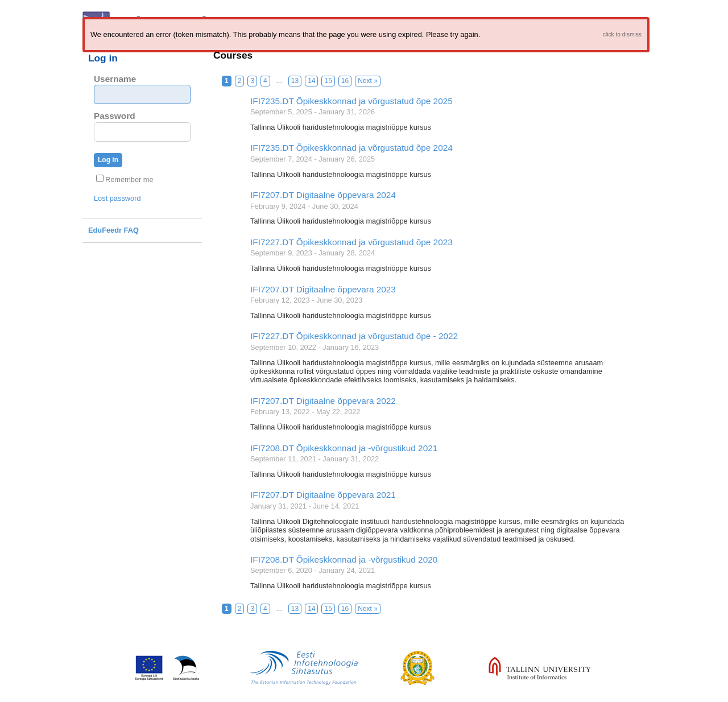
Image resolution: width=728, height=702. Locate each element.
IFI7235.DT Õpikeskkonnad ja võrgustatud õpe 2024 (351, 148)
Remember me (125, 179)
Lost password (117, 198)
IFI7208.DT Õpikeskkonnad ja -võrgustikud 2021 (344, 448)
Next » (368, 81)
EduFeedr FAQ (113, 230)
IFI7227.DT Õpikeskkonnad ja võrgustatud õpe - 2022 (354, 336)
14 (311, 81)
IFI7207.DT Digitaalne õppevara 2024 (323, 195)
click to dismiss (622, 34)
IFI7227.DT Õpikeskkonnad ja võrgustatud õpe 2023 (351, 242)
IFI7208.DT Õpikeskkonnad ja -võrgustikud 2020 (344, 559)
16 (345, 81)
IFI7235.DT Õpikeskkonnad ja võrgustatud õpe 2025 (351, 101)
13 (295, 81)
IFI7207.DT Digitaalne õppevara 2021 (323, 495)
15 (328, 81)
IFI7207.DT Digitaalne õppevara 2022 (323, 401)
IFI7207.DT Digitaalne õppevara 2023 (323, 289)
